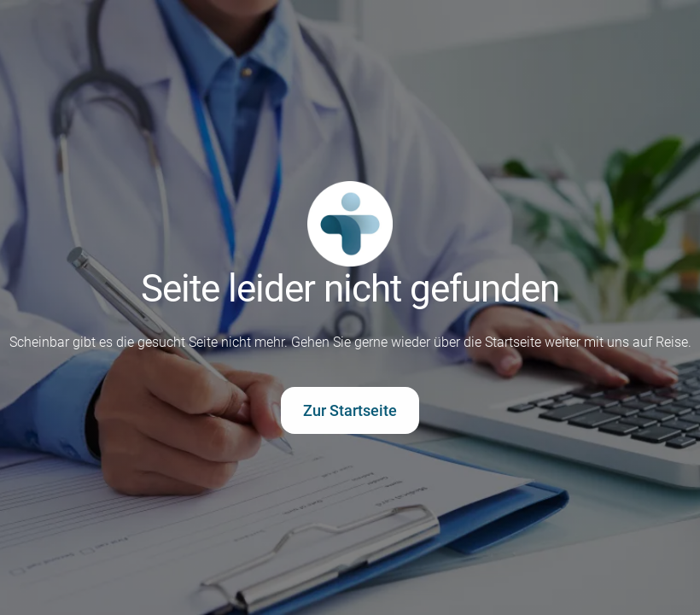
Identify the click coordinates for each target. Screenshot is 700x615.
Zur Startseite (350, 410)
